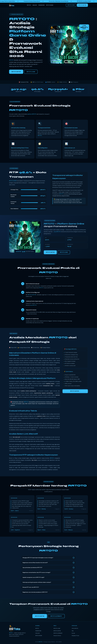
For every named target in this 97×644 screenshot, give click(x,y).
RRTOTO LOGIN (71, 5)
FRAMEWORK (41, 5)
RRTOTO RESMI (50, 5)
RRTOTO (29, 5)
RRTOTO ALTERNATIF (58, 633)
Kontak (73, 633)
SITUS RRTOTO (75, 628)
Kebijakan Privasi (75, 636)
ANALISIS (35, 5)
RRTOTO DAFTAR (82, 5)
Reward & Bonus (57, 636)
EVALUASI (38, 633)
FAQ (73, 631)
